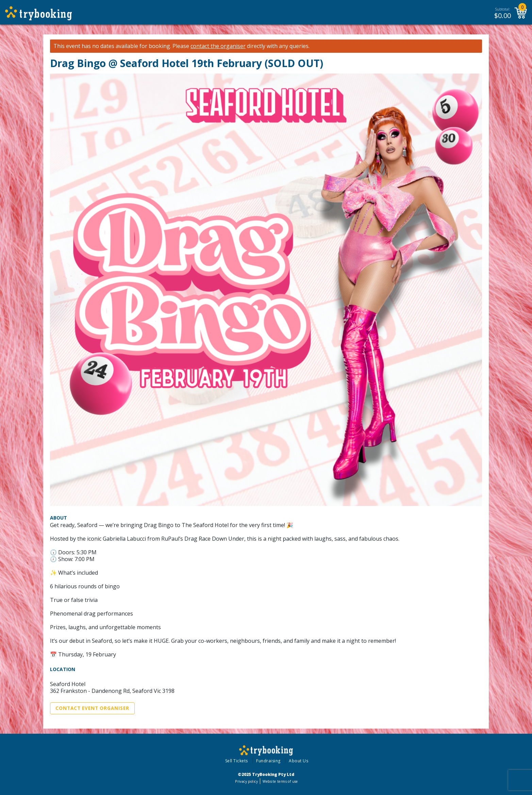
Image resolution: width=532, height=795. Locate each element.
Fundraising (268, 761)
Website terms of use (280, 781)
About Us (298, 761)
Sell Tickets (237, 761)
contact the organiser (218, 46)
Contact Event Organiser (92, 708)
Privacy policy (246, 781)
